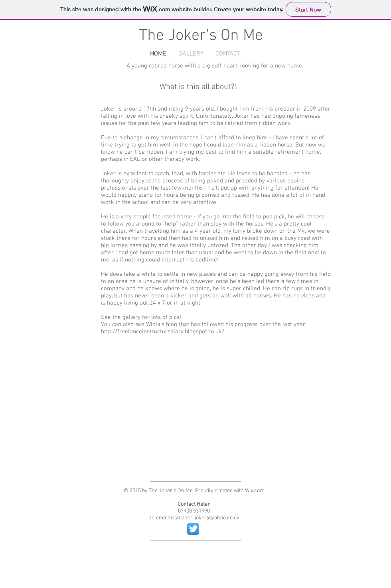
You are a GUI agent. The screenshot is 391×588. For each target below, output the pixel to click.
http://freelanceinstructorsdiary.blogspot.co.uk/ (163, 332)
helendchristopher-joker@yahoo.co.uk (194, 518)
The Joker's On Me (201, 36)
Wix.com (255, 491)
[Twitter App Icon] (193, 529)
